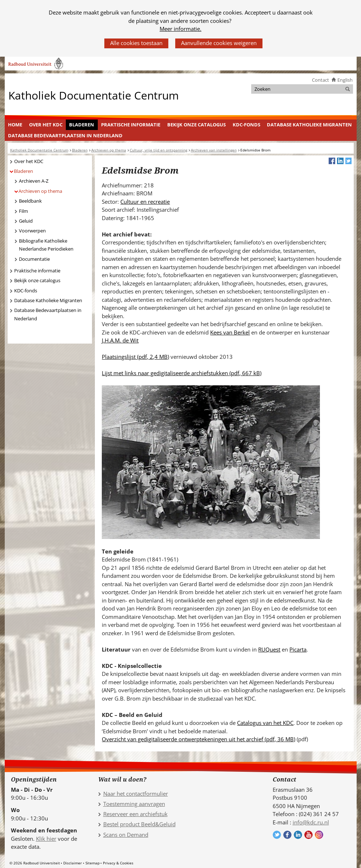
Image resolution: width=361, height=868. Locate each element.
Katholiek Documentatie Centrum (94, 95)
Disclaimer (73, 863)
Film (23, 211)
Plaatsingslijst (135, 357)
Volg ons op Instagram (319, 835)
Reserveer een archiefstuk (135, 814)
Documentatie (34, 259)
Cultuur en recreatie (145, 202)
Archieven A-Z (34, 181)
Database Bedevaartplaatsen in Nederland (65, 135)
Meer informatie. (180, 29)
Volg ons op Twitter (277, 835)
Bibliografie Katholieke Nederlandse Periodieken (46, 245)
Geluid (26, 221)
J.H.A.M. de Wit (120, 340)
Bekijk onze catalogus (196, 125)
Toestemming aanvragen (134, 804)
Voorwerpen (32, 231)
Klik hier (46, 839)
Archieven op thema (40, 191)
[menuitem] (15, 125)
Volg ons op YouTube (308, 835)
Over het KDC (46, 125)
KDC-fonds (246, 125)
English (345, 80)
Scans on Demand (126, 835)
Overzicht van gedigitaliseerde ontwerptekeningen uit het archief (198, 739)
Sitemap (93, 863)
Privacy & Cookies (118, 863)
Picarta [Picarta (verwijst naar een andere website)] (298, 649)
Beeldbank (30, 201)
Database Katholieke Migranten (309, 125)
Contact (320, 80)
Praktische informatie (131, 125)
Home (15, 125)
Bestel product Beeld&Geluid (139, 824)
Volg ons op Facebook (287, 835)
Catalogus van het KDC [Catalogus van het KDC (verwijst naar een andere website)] (265, 723)
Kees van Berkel (230, 332)
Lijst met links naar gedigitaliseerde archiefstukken (182, 373)
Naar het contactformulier (136, 794)
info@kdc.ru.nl (311, 822)
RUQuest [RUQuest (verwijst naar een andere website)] (269, 649)
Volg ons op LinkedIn (298, 835)
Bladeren (82, 125)
